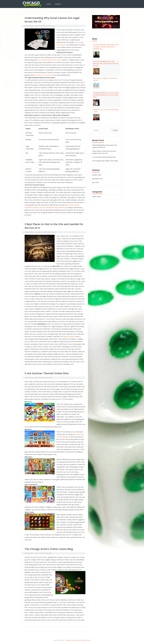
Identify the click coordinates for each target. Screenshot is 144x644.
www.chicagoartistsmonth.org (78, 640)
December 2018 (97, 179)
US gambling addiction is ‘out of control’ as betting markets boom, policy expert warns (106, 95)
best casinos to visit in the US (43, 75)
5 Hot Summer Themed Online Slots (47, 373)
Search (115, 130)
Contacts (58, 4)
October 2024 (97, 175)
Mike (32, 26)
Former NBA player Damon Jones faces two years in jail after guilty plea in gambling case (106, 47)
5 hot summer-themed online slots (49, 60)
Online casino (50, 26)
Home (49, 4)
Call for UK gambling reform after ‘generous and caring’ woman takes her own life (106, 63)
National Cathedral (69, 337)
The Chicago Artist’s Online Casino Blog (49, 549)
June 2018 (95, 182)
